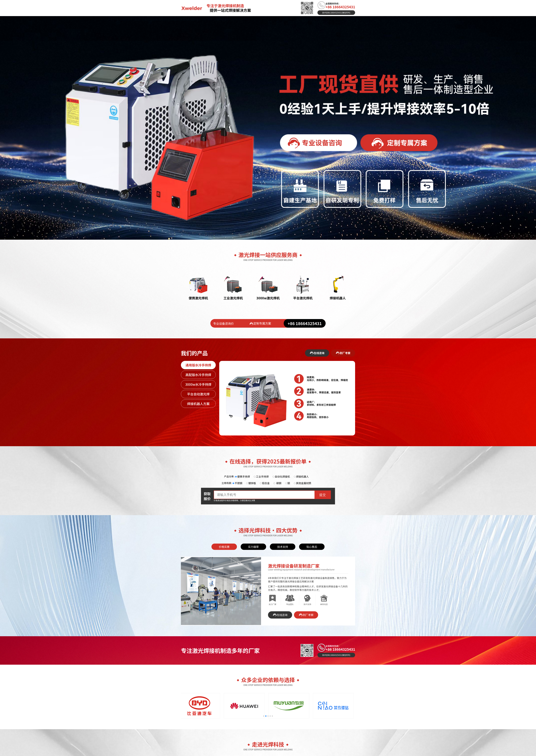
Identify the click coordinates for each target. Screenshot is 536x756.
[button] (264, 716)
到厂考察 (343, 353)
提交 (323, 495)
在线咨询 (317, 353)
